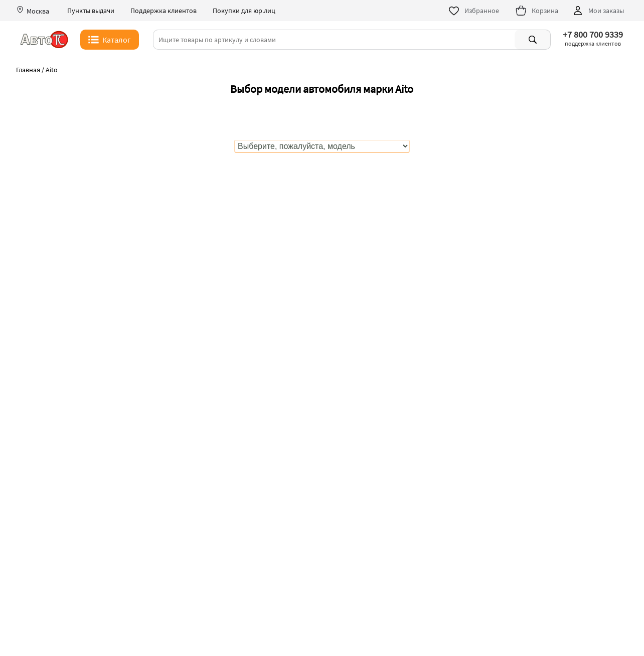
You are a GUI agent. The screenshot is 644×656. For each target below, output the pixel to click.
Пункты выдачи (91, 11)
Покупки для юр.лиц (244, 11)
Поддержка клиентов (164, 11)
